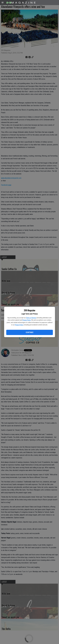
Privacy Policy (27, 320)
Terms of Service (31, 318)
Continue (29, 332)
